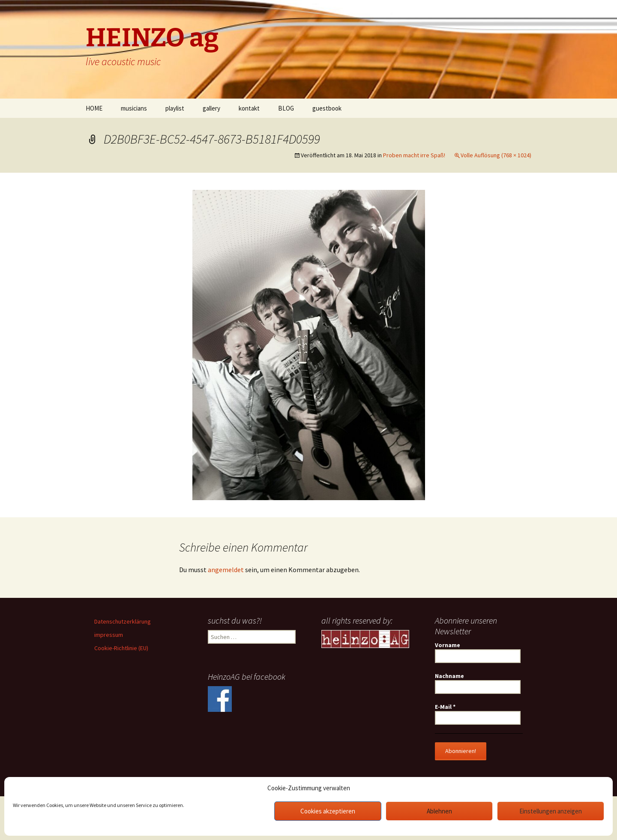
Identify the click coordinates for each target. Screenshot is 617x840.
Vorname (448, 645)
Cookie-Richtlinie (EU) (121, 648)
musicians (134, 108)
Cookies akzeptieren (328, 811)
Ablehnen (439, 811)
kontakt (249, 108)
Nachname (449, 676)
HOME (94, 108)
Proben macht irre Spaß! (414, 155)
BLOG (286, 108)
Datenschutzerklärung (123, 621)
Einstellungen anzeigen (551, 811)
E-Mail (445, 707)
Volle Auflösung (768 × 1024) (496, 155)
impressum (109, 635)
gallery (211, 108)
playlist (175, 108)
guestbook (327, 108)
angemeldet (226, 570)
